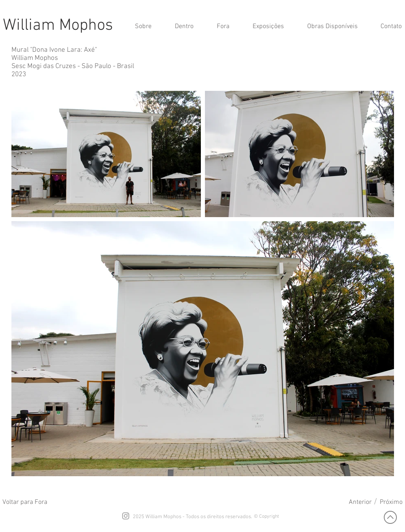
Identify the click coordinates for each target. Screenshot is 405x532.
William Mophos (58, 26)
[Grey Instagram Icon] (126, 516)
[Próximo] (391, 502)
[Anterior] (360, 502)
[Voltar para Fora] (25, 502)
